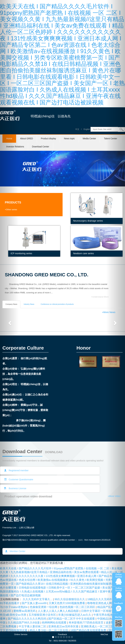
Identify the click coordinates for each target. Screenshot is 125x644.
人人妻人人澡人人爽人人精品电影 (59, 611)
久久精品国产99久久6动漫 (24, 623)
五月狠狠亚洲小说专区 (43, 615)
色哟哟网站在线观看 (55, 623)
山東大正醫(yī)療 (27, 528)
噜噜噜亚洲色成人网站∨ (102, 603)
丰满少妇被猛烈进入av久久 (75, 615)
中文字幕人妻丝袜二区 (33, 626)
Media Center (89, 139)
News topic (69, 139)
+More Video (114, 496)
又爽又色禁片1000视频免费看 (67, 603)
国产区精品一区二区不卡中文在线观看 (72, 619)
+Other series (11, 210)
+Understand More (100, 297)
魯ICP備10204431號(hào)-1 (15, 540)
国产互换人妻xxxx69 (34, 603)
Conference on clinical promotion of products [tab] (57, 304)
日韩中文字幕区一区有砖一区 (99, 611)
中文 (77, 129)
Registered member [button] (16, 470)
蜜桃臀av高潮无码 (25, 611)
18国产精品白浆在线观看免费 (88, 630)
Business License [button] (15, 488)
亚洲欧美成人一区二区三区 (98, 626)
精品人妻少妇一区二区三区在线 (49, 630)
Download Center (40, 147)
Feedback (62, 634)
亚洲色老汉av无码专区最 (64, 626)
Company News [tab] (11, 304)
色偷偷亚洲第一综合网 (44, 607)
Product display (48, 139)
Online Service (21, 634)
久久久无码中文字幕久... (38, 599)
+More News (109, 312)
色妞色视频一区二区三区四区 (78, 607)
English (87, 129)
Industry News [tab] (29, 304)
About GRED (27, 139)
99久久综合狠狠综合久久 (70, 599)
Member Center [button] (15, 551)
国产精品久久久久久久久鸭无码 (27, 619)
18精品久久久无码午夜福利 (104, 599)
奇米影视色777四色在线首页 (86, 623)
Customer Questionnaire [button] (19, 479)
